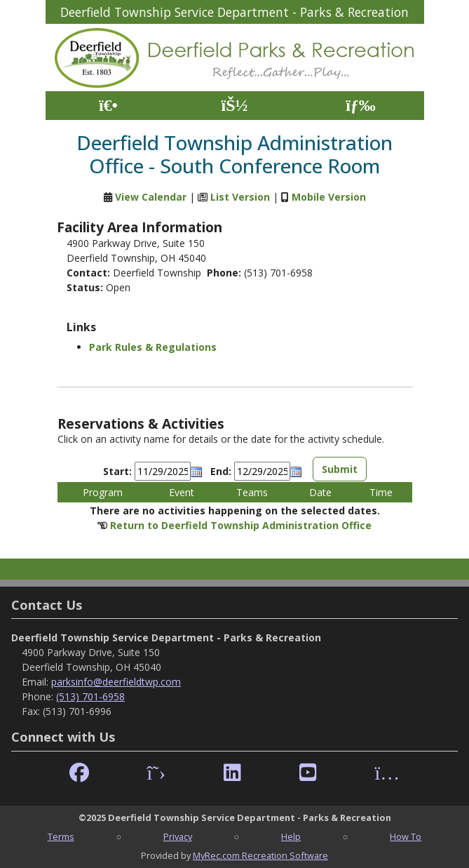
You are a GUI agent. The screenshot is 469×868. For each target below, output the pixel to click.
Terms (61, 836)
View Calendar (151, 197)
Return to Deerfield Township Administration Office (241, 525)
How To (406, 836)
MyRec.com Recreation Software (260, 855)
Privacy (178, 836)
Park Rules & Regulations (153, 347)
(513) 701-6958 (90, 696)
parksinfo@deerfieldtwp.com (116, 682)
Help (291, 836)
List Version (240, 197)
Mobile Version (329, 197)
